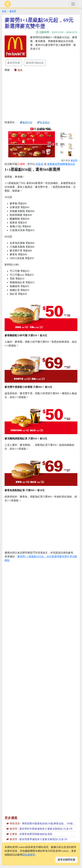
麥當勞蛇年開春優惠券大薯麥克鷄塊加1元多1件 (46, 829)
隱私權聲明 (29, 855)
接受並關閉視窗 (66, 860)
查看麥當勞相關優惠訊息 (61, 164)
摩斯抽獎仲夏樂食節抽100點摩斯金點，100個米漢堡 (51, 824)
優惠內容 (26, 122)
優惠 (18, 70)
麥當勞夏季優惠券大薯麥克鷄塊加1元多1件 (43, 839)
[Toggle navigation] (73, 4)
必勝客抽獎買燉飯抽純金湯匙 (36, 834)
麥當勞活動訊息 (35, 63)
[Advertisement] (31, 96)
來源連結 (43, 122)
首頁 (4, 11)
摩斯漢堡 (15, 824)
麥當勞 (13, 11)
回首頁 (39, 164)
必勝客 (13, 834)
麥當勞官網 (14, 63)
